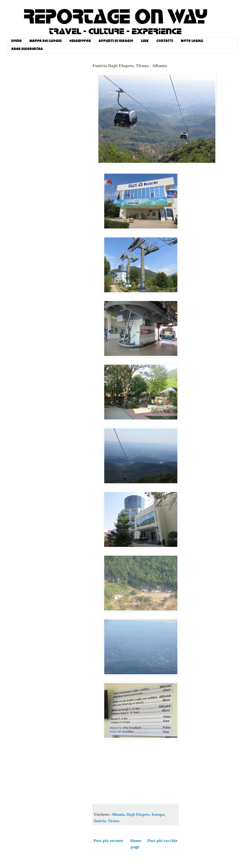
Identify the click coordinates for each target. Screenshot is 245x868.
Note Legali (192, 41)
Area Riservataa (27, 49)
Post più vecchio (162, 841)
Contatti (165, 41)
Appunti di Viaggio (116, 41)
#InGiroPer (80, 41)
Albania (118, 814)
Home (16, 41)
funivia (100, 821)
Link (145, 41)
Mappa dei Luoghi (46, 41)
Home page (136, 844)
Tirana (113, 821)
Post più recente (108, 841)
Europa (158, 814)
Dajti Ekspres (138, 814)
